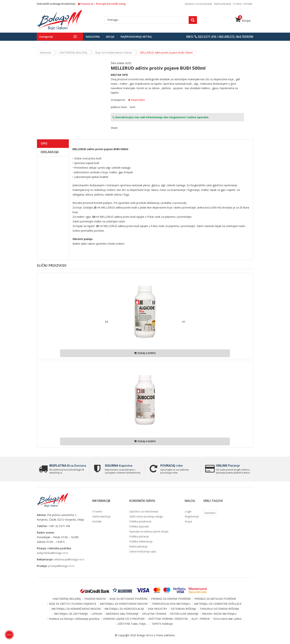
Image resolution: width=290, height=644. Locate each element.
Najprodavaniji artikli (136, 37)
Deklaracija (50, 152)
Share (114, 128)
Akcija (110, 37)
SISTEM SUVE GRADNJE (184, 614)
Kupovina (119, 466)
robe (172, 466)
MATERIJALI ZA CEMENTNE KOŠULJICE (218, 604)
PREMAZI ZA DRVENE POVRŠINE (171, 599)
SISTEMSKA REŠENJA (183, 609)
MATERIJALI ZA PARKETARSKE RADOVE (124, 604)
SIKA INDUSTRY (157, 609)
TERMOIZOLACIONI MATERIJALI (171, 604)
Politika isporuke (139, 526)
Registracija (192, 516)
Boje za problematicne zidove (114, 53)
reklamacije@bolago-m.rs (69, 559)
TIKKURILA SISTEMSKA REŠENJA (219, 609)
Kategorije (46, 37)
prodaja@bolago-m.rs (61, 566)
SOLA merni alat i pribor (227, 619)
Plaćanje (228, 466)
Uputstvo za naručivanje (198, 4)
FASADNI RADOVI (95, 599)
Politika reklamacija (141, 541)
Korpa (243, 21)
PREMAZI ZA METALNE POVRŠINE (215, 599)
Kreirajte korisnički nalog (111, 4)
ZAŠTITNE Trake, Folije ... (133, 624)
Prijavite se (86, 4)
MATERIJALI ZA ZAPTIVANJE (71, 614)
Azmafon (210, 513)
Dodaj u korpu (145, 353)
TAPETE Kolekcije (162, 624)
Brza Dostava (68, 466)
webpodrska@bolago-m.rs (53, 553)
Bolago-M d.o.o (146, 635)
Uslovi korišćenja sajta (143, 551)
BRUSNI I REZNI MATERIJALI (219, 614)
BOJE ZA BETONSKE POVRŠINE (128, 599)
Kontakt (248, 4)
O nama (237, 4)
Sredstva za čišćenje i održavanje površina (74, 619)
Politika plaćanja (139, 536)
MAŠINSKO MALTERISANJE (122, 614)
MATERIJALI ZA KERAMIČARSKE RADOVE (76, 609)
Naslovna (93, 37)
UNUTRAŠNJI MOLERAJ (73, 53)
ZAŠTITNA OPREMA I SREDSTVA (168, 619)
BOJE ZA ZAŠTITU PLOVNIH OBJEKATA (73, 604)
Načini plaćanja (222, 4)
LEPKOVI (97, 614)
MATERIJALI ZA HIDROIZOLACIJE (124, 609)
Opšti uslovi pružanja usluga (146, 516)
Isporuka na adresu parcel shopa (149, 531)
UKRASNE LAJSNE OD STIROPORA (124, 619)
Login (188, 511)
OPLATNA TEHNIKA (154, 614)
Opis (44, 143)
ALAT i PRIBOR (200, 619)
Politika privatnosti (140, 521)
